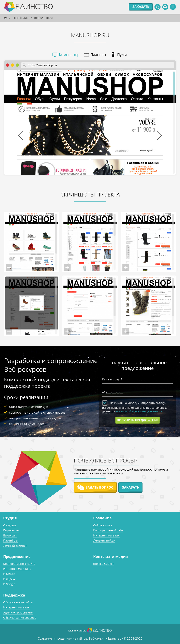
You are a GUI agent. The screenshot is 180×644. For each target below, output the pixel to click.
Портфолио (11, 530)
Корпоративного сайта (19, 564)
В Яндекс (9, 579)
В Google (9, 584)
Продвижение (17, 556)
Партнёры (10, 540)
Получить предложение (138, 420)
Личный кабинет (15, 546)
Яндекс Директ (104, 564)
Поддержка (14, 595)
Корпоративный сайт (108, 530)
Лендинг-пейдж (104, 540)
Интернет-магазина (17, 569)
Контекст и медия (111, 556)
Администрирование (18, 612)
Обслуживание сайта (18, 602)
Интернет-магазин (106, 535)
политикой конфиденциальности (139, 411)
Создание (102, 518)
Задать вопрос (95, 487)
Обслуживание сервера (20, 618)
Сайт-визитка (103, 525)
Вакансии (10, 535)
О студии (10, 525)
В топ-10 (9, 574)
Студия (10, 518)
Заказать (141, 7)
